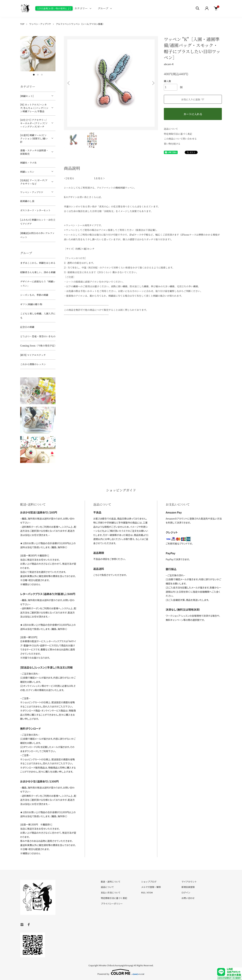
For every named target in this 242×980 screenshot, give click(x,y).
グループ (103, 8)
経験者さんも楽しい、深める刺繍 (38, 272)
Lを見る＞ (100, 178)
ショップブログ (149, 882)
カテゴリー (81, 8)
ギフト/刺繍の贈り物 (31, 304)
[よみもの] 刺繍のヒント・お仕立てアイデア (38, 222)
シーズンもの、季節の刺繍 (34, 295)
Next (153, 83)
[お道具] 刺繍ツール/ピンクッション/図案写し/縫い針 (34, 138)
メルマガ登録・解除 (151, 887)
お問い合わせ (188, 898)
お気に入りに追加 (193, 99)
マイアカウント (189, 882)
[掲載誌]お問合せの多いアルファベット (37, 235)
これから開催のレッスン (33, 364)
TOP (22, 24)
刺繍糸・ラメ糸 (28, 163)
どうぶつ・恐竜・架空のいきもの (38, 336)
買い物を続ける (172, 144)
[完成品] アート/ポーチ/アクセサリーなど (34, 182)
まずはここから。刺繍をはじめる (38, 263)
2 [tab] (38, 75)
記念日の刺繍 (27, 327)
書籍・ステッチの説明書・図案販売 (34, 152)
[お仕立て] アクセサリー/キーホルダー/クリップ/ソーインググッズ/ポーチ (34, 123)
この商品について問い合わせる (180, 139)
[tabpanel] (38, 54)
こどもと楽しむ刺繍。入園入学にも (38, 316)
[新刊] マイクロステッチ (33, 355)
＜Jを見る (69, 178)
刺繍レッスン (27, 172)
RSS (143, 892)
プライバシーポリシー (112, 904)
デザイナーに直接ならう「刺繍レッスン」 (38, 284)
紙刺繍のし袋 (27, 201)
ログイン (186, 892)
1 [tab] (34, 75)
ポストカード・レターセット (35, 210)
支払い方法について (111, 892)
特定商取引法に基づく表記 (178, 134)
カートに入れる (193, 114)
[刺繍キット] (27, 96)
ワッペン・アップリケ (40, 24)
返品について (171, 129)
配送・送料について (111, 882)
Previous (69, 83)
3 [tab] (42, 75)
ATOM (150, 892)
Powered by (121, 972)
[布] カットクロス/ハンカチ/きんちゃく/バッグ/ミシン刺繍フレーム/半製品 (34, 108)
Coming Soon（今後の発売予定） (38, 346)
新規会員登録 (188, 887)
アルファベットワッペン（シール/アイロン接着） (80, 24)
